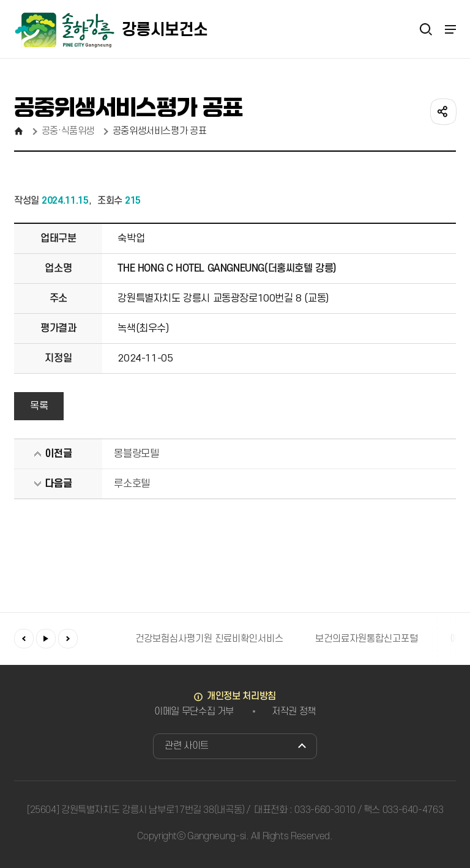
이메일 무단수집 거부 (194, 711)
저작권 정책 (294, 711)
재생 (46, 639)
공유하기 (442, 111)
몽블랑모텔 (136, 454)
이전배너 (24, 639)
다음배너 (68, 639)
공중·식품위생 (68, 131)
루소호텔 (132, 484)
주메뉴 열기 (450, 29)
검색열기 (426, 29)
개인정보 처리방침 (241, 696)
